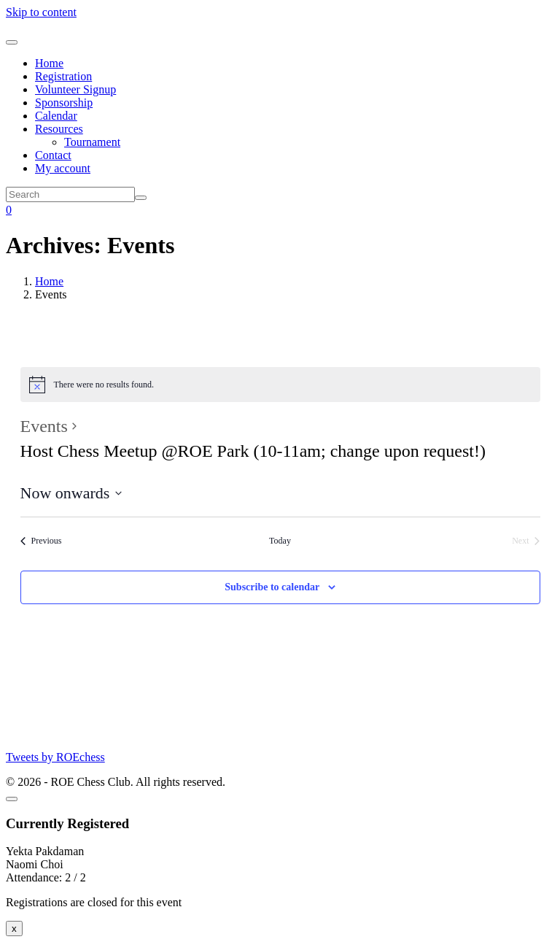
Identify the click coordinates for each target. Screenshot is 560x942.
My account (63, 168)
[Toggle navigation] (12, 42)
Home (49, 63)
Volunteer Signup (75, 89)
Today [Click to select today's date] (280, 541)
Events (44, 426)
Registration (63, 76)
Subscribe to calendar (272, 587)
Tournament (92, 142)
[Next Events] (526, 541)
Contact (53, 155)
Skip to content (41, 12)
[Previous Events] (41, 541)
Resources (59, 129)
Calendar (56, 116)
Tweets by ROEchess (55, 757)
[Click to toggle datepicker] (71, 493)
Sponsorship (64, 103)
